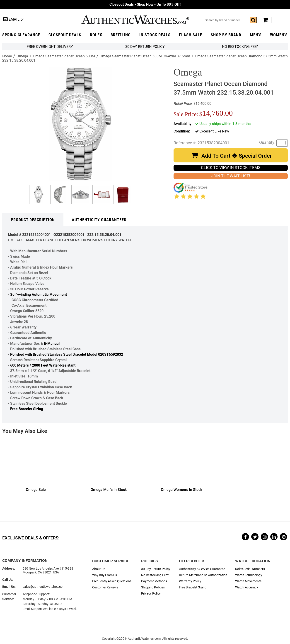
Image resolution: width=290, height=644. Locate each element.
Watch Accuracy (247, 587)
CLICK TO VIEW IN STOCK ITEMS (231, 168)
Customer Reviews (105, 587)
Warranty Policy (190, 581)
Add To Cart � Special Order (237, 156)
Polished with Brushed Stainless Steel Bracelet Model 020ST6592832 (67, 354)
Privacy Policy (151, 594)
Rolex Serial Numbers (250, 569)
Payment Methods (154, 581)
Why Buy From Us (105, 575)
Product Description (33, 220)
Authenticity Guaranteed (99, 220)
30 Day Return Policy (156, 569)
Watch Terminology (249, 575)
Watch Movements (248, 581)
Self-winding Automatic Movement (39, 295)
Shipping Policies (153, 587)
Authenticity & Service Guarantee (202, 569)
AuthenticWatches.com (135, 20)
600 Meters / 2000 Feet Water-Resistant (43, 365)
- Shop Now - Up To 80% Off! (145, 4)
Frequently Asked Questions (112, 581)
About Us (99, 569)
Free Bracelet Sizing (27, 409)
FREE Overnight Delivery (50, 47)
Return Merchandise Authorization (203, 575)
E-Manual (52, 344)
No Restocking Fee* (240, 47)
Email (14, 19)
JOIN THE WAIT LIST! (231, 176)
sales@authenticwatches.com (44, 587)
